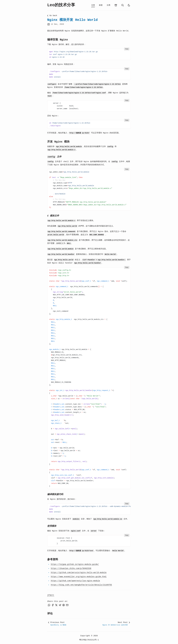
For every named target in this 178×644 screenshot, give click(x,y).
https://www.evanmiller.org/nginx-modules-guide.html (79, 577)
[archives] (116, 5)
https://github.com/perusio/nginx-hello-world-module (79, 573)
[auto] (129, 5)
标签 (101, 5)
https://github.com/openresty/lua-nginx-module (75, 581)
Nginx (51, 595)
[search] (123, 5)
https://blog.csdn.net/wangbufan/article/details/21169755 (81, 585)
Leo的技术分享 (61, 5)
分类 (109, 5)
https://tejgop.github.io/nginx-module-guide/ (75, 564)
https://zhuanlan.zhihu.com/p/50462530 (71, 568)
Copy (127, 49)
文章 (93, 5)
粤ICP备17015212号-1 (89, 640)
